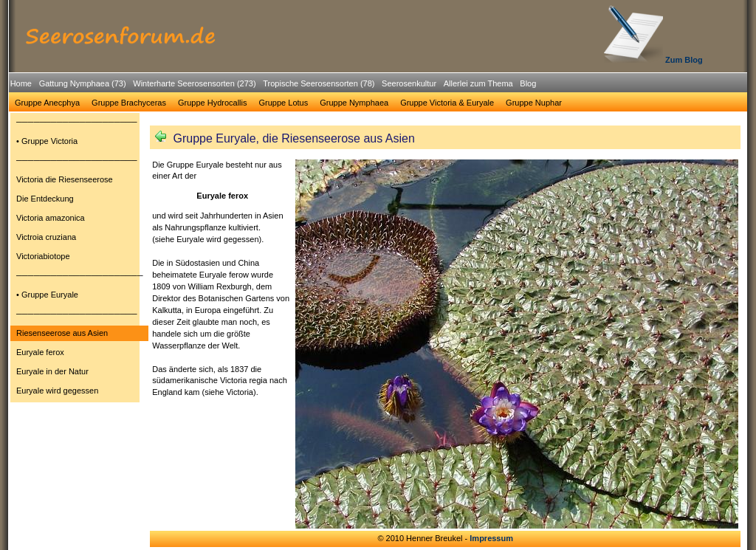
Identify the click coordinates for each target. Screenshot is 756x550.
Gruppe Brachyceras (129, 103)
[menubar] (273, 86)
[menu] (79, 258)
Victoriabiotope (43, 256)
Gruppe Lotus (284, 103)
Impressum (491, 538)
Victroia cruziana (46, 237)
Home (21, 83)
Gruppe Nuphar (534, 103)
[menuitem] (21, 84)
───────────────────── (77, 122)
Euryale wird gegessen (57, 391)
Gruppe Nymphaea (354, 103)
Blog (528, 83)
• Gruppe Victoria (47, 141)
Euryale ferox (40, 352)
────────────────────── (79, 275)
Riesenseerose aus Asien (62, 333)
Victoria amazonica (51, 218)
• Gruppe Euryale (47, 295)
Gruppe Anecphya (47, 103)
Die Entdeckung (45, 199)
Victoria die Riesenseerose (65, 179)
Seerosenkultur (409, 83)
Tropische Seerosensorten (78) (319, 83)
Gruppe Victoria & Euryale (447, 103)
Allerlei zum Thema (478, 83)
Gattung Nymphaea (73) (83, 83)
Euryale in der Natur (52, 371)
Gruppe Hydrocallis (213, 103)
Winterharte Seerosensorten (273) (194, 83)
